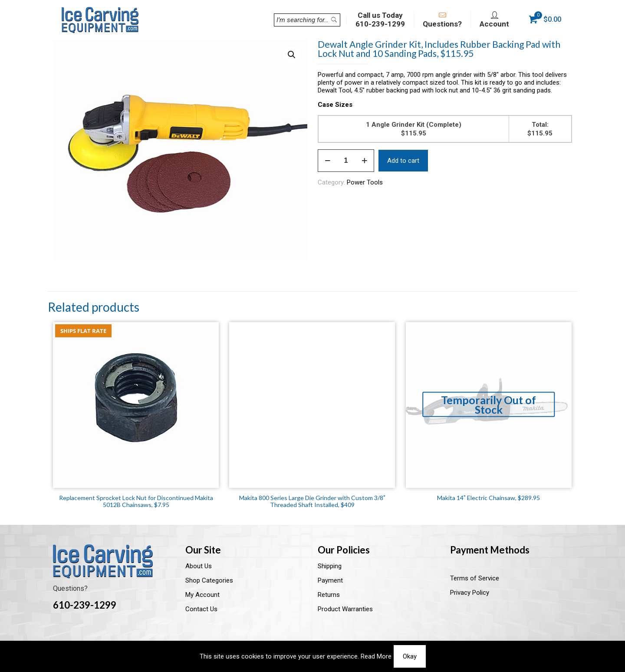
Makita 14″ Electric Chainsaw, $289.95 (488, 498)
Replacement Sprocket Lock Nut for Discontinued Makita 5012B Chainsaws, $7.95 (136, 501)
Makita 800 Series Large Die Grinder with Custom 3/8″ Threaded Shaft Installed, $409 (312, 501)
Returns (329, 595)
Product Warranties (345, 609)
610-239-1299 (85, 605)
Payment (330, 580)
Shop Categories (209, 580)
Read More (376, 656)
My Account (202, 595)
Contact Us (201, 609)
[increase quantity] (364, 161)
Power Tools (365, 182)
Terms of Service (475, 578)
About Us (199, 566)
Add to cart (403, 161)
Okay (410, 656)
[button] (292, 55)
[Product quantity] (346, 161)
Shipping (330, 566)
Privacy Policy (470, 593)
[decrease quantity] (327, 161)
